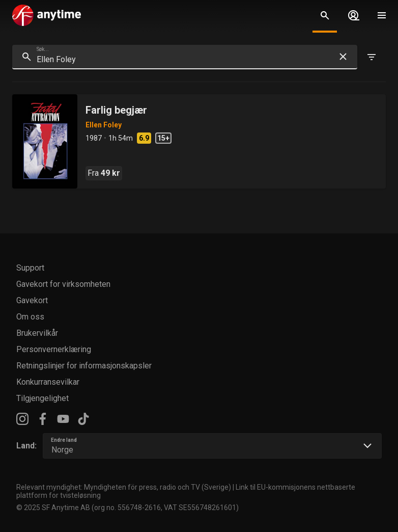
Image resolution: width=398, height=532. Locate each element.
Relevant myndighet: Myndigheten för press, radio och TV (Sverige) (124, 487)
